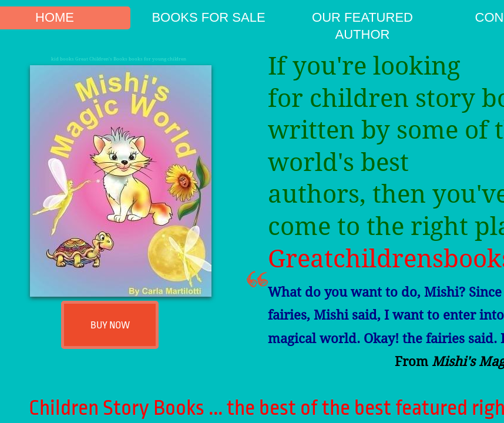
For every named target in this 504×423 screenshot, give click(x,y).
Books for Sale (208, 17)
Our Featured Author (362, 26)
